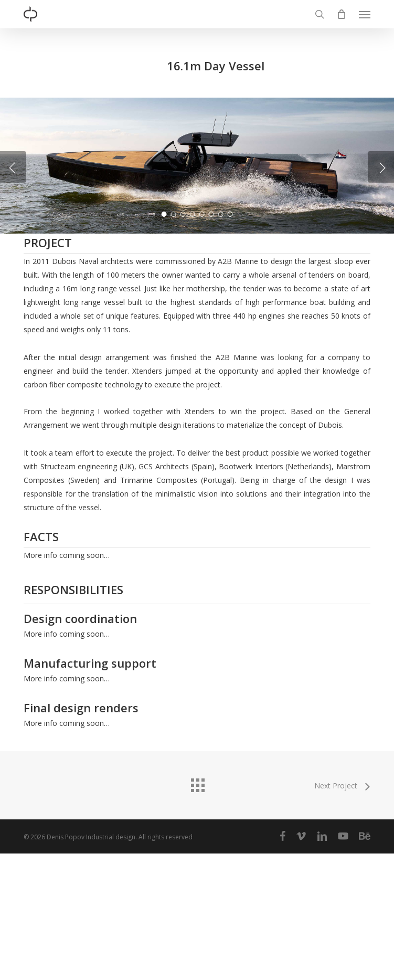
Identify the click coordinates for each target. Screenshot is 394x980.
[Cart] (342, 14)
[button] (365, 14)
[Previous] (13, 230)
